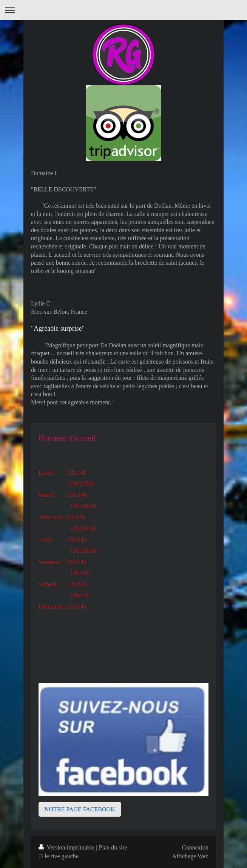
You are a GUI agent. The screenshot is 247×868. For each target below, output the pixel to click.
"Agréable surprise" (58, 328)
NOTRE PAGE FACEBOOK (80, 809)
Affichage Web (190, 856)
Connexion (195, 847)
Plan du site (113, 847)
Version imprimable (67, 847)
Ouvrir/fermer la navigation (123, 10)
